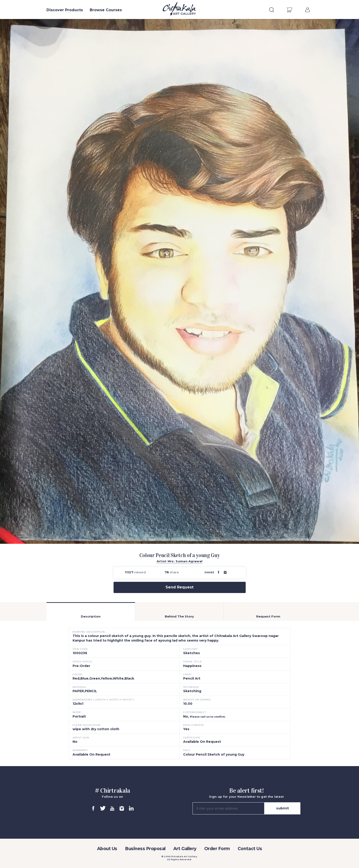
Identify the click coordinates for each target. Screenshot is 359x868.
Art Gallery (185, 849)
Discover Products (65, 10)
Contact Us (250, 849)
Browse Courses (106, 10)
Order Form (217, 849)
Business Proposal (145, 849)
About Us (107, 849)
